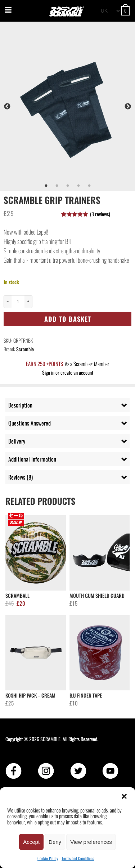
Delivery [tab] (17, 441)
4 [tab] (78, 186)
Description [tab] (20, 405)
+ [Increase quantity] (28, 301)
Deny (55, 842)
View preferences (91, 842)
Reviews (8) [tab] (21, 477)
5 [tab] (89, 186)
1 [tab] (46, 186)
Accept (31, 842)
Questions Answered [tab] (30, 423)
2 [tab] (57, 186)
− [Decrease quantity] (8, 301)
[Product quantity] (18, 301)
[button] (124, 796)
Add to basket (68, 319)
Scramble (25, 349)
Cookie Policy (48, 858)
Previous (7, 107)
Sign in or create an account (68, 372)
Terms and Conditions (78, 858)
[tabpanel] (67, 106)
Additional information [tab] (32, 459)
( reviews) (100, 214)
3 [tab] (68, 186)
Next (128, 107)
